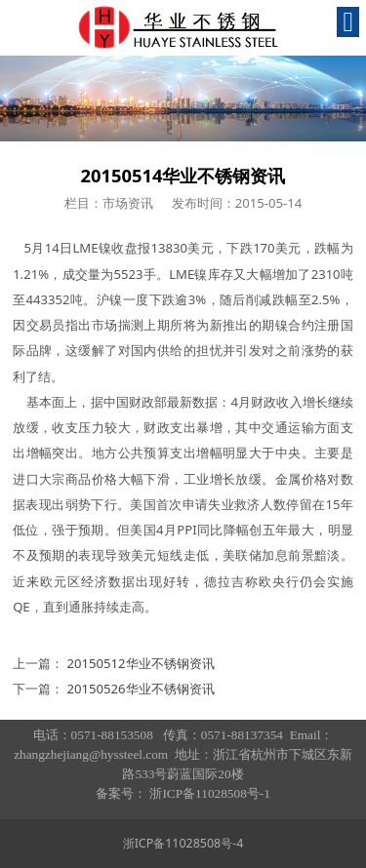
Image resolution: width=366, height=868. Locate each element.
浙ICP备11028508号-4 (183, 843)
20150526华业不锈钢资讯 (141, 689)
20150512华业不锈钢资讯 (141, 663)
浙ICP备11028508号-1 (209, 793)
